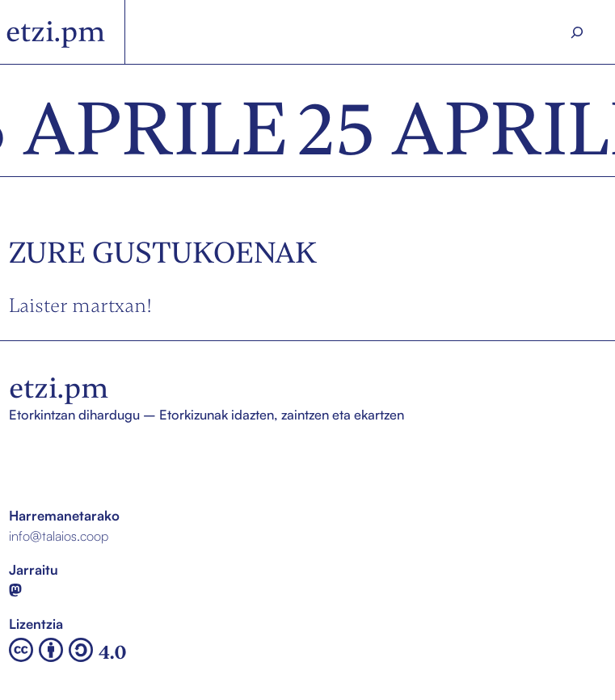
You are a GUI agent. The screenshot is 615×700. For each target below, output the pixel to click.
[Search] (577, 32)
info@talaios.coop (59, 536)
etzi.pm (55, 32)
